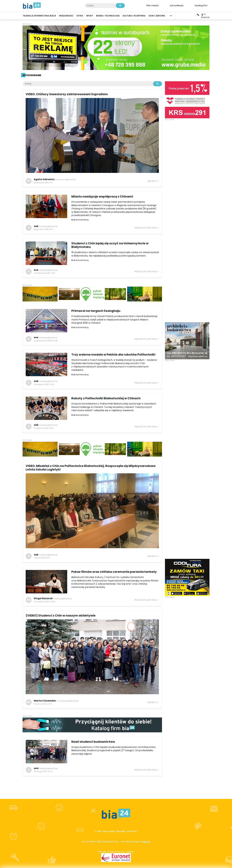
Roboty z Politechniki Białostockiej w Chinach (106, 398)
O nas (98, 831)
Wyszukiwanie (32, 75)
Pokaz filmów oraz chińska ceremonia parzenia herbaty (114, 572)
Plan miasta (152, 5)
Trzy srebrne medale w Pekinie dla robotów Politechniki (113, 355)
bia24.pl (146, 842)
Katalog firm (201, 5)
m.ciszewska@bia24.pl (67, 701)
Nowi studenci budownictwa (93, 742)
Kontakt (132, 831)
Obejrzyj (152, 181)
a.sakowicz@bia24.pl (65, 179)
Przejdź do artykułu (146, 228)
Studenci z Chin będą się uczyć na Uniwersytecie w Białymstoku (110, 245)
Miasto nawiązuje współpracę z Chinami (102, 196)
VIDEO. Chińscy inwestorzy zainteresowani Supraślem (67, 94)
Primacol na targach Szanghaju (96, 311)
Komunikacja (177, 5)
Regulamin (109, 831)
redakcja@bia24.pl (48, 226)
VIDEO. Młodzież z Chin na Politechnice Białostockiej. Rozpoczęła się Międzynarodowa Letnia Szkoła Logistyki (91, 468)
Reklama (121, 831)
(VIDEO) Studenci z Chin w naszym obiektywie (61, 615)
